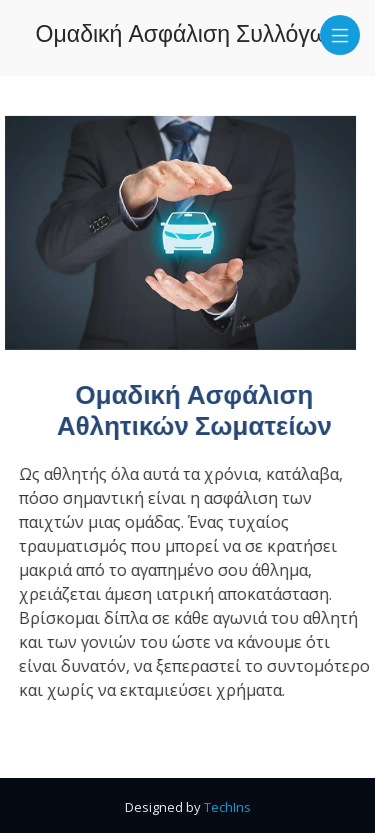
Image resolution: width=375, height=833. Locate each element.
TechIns (227, 807)
